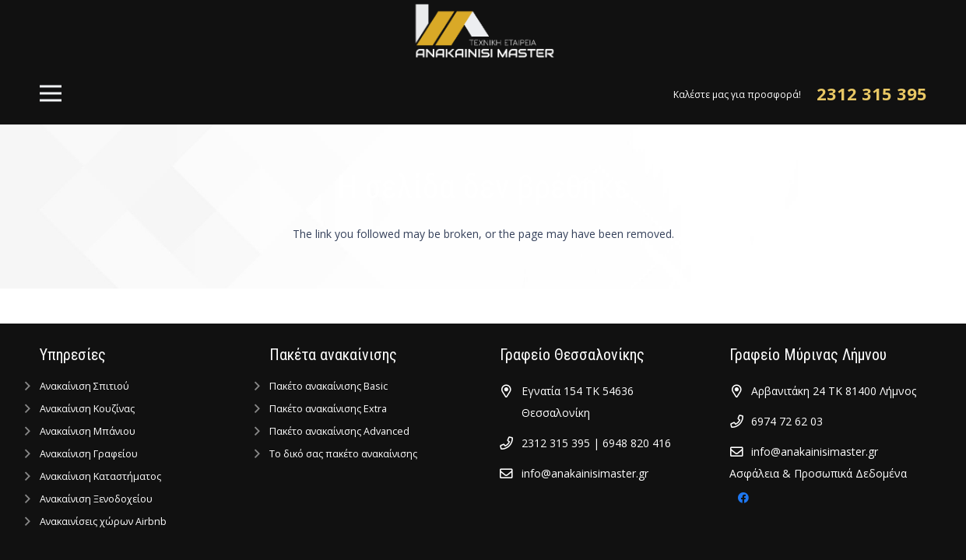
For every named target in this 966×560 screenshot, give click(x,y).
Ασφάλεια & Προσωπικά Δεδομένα (818, 473)
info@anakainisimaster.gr (585, 473)
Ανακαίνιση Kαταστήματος (100, 476)
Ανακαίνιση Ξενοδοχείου (96, 499)
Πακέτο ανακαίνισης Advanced (339, 431)
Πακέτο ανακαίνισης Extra (328, 409)
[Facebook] (743, 498)
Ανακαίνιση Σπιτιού (84, 386)
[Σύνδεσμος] (483, 31)
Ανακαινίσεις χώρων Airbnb (103, 521)
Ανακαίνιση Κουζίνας (87, 409)
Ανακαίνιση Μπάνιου (88, 431)
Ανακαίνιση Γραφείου (89, 454)
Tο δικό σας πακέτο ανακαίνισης (343, 454)
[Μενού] (50, 93)
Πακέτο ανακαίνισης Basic (328, 386)
